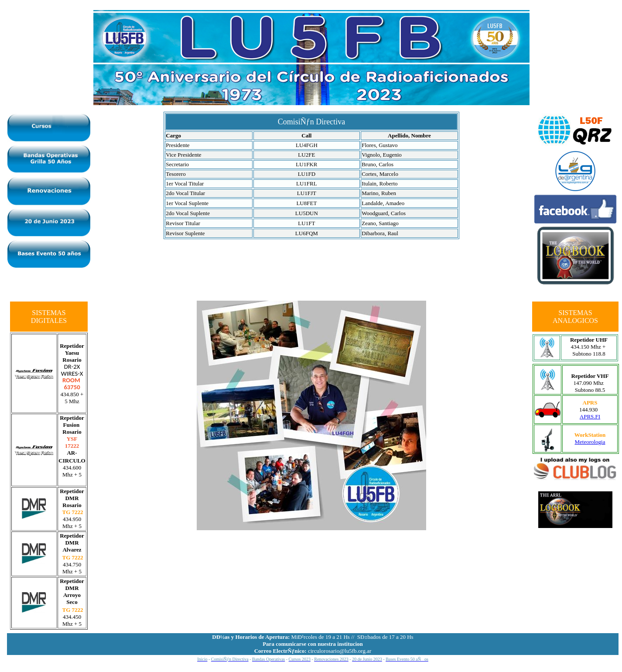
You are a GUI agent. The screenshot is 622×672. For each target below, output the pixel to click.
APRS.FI (590, 417)
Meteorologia (590, 442)
